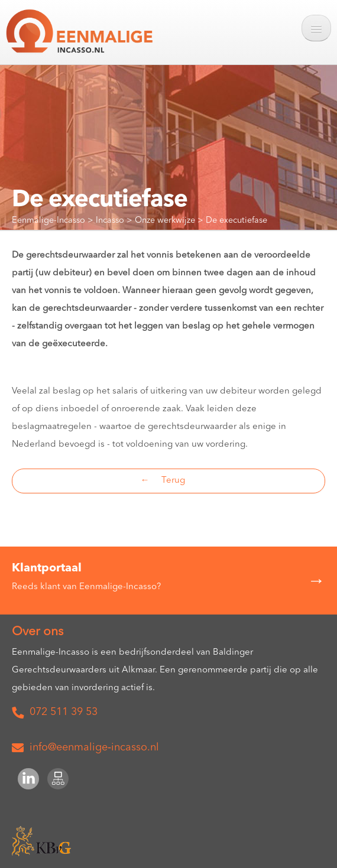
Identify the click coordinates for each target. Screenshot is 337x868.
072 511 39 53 (64, 712)
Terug (173, 481)
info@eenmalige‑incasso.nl (89, 747)
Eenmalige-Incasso (50, 221)
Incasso (111, 221)
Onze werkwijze (166, 221)
